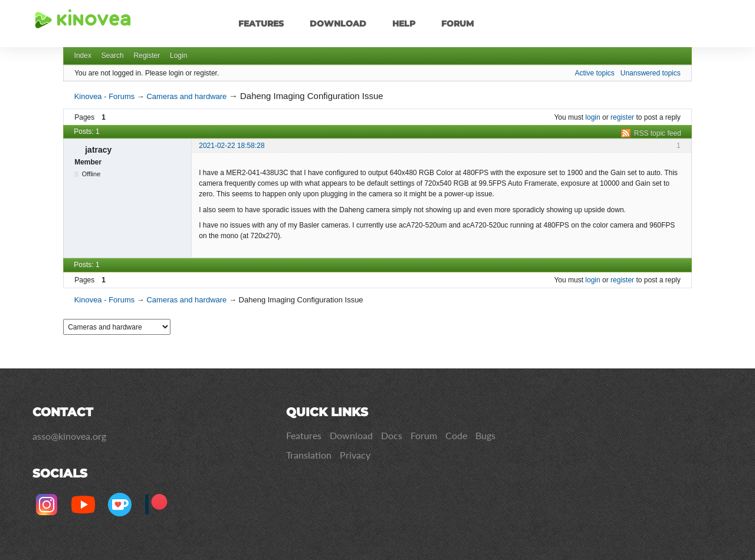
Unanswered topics (651, 73)
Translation (309, 455)
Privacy (355, 455)
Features (261, 24)
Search (113, 55)
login (592, 117)
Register (147, 55)
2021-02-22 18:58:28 (232, 146)
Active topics (594, 73)
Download (338, 24)
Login (178, 55)
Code (456, 435)
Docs (392, 435)
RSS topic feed (658, 133)
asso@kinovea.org (69, 436)
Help (404, 24)
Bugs (485, 435)
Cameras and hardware (186, 96)
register (622, 117)
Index (83, 55)
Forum (457, 24)
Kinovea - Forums (105, 96)
